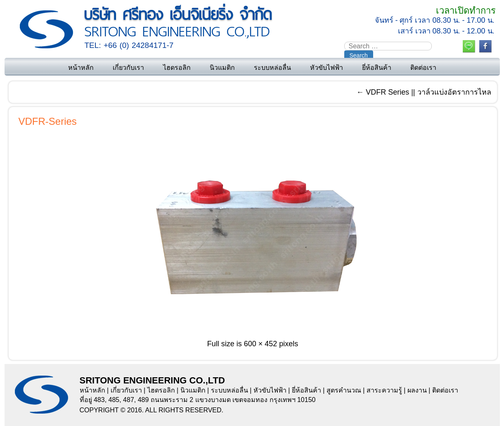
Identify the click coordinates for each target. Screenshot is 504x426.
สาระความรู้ (384, 390)
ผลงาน (417, 390)
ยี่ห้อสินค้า (377, 68)
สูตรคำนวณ (344, 390)
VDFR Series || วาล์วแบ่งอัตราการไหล (424, 92)
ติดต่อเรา (423, 68)
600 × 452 (261, 344)
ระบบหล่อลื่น (272, 68)
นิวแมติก (222, 68)
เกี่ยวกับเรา (128, 68)
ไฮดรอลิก (177, 68)
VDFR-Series (48, 121)
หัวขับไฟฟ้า (327, 68)
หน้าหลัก (81, 68)
